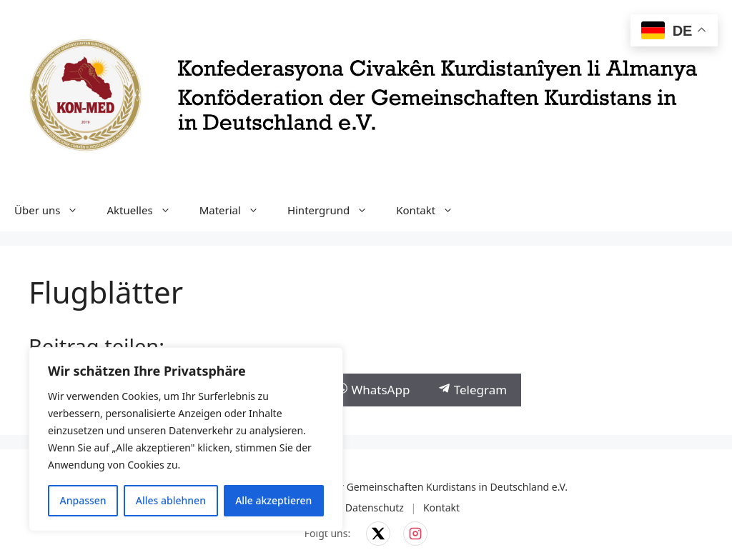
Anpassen (83, 500)
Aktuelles (145, 210)
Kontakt (432, 210)
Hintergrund (335, 210)
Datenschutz (375, 507)
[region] (186, 439)
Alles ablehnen (171, 500)
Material (236, 210)
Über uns (53, 210)
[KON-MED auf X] (378, 534)
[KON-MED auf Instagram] (415, 534)
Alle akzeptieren (273, 500)
